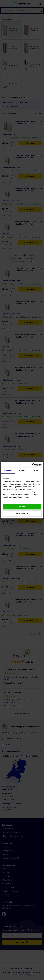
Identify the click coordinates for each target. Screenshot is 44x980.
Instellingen (22, 514)
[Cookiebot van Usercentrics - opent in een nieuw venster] (32, 465)
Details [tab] (22, 470)
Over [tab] (36, 470)
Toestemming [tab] (8, 470)
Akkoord (22, 506)
